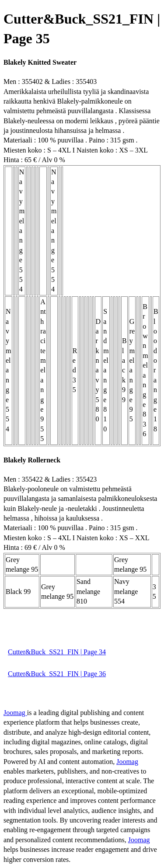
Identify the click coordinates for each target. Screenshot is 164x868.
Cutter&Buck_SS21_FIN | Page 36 (57, 674)
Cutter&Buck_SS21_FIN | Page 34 (57, 652)
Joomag (15, 713)
